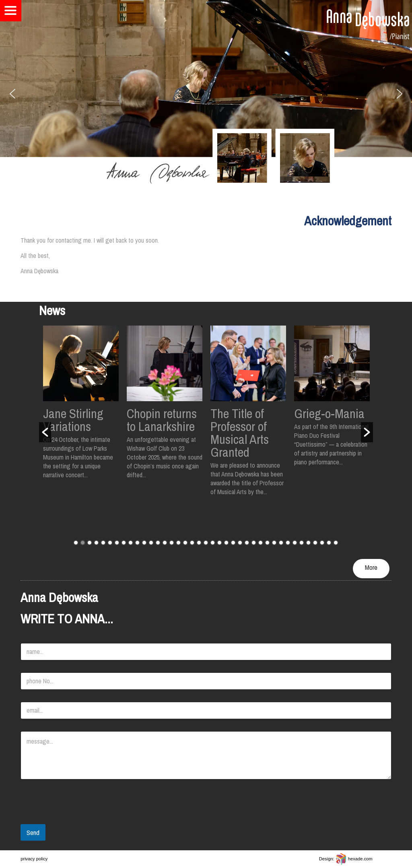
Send (33, 832)
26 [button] (247, 543)
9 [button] (131, 543)
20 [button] (206, 543)
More (371, 567)
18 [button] (192, 543)
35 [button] (308, 543)
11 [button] (144, 543)
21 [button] (213, 543)
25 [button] (240, 543)
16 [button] (178, 543)
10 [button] (137, 543)
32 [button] (288, 543)
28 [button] (261, 543)
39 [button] (336, 543)
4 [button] (96, 543)
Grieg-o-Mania (329, 413)
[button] (12, 94)
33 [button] (295, 543)
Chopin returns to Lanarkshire (162, 420)
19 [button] (199, 543)
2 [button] (83, 543)
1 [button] (76, 543)
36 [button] (315, 543)
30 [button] (274, 543)
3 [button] (90, 543)
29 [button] (267, 543)
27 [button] (254, 543)
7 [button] (117, 543)
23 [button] (226, 543)
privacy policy (34, 859)
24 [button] (233, 543)
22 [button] (219, 543)
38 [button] (329, 543)
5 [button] (103, 543)
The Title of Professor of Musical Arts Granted (240, 433)
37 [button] (322, 543)
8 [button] (124, 543)
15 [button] (172, 543)
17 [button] (185, 543)
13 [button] (158, 543)
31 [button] (281, 543)
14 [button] (165, 543)
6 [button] (110, 543)
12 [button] (151, 543)
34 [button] (302, 543)
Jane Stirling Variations (73, 420)
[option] (81, 406)
